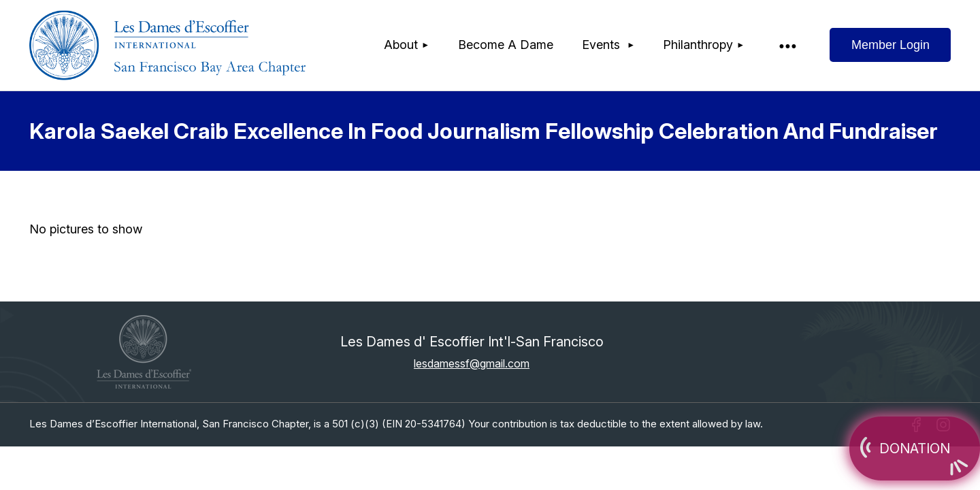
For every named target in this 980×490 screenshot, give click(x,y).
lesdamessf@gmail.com (472, 363)
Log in (890, 45)
